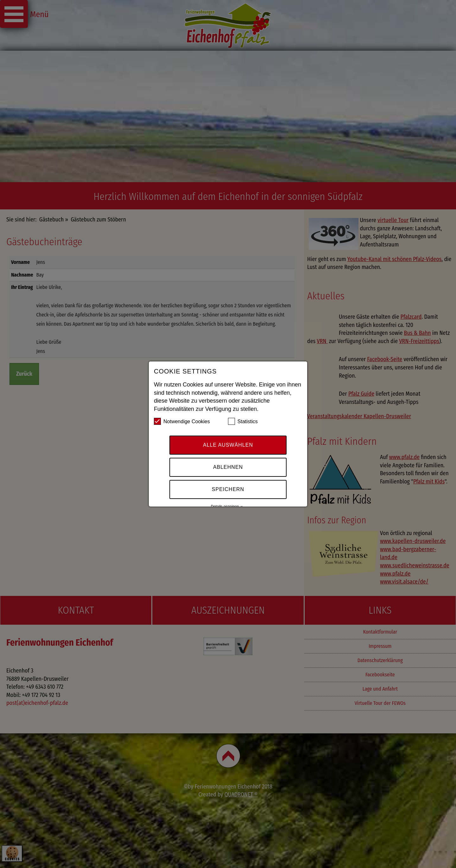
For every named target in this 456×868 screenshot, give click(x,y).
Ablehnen (228, 468)
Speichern (228, 491)
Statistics (243, 423)
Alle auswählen (228, 446)
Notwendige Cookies (182, 423)
